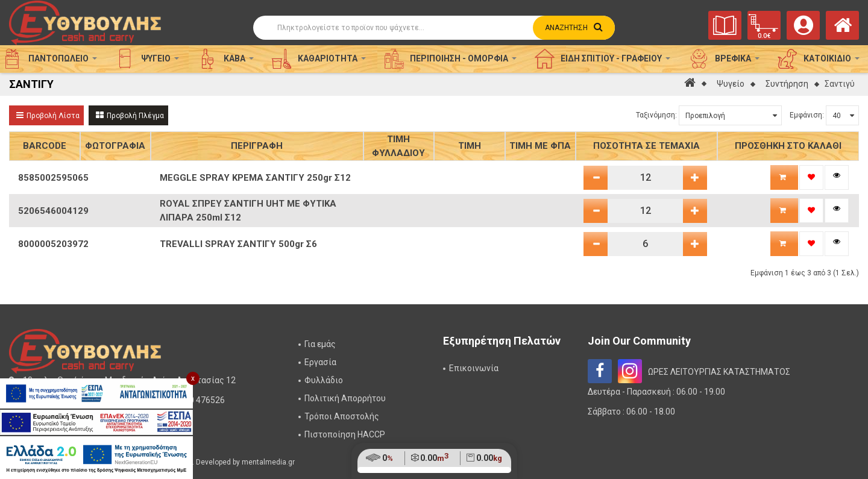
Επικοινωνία (474, 368)
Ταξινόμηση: (656, 115)
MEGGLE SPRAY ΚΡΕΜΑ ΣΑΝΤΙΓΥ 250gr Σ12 (255, 178)
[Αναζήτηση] (434, 28)
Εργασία (320, 362)
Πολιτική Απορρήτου (345, 398)
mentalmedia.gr (268, 462)
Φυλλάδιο (324, 380)
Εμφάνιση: (807, 115)
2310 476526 (200, 400)
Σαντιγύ (840, 84)
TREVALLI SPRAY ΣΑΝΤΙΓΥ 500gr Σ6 (238, 244)
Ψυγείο (731, 84)
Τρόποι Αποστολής (342, 416)
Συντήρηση (787, 84)
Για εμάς (320, 344)
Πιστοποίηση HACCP (345, 434)
